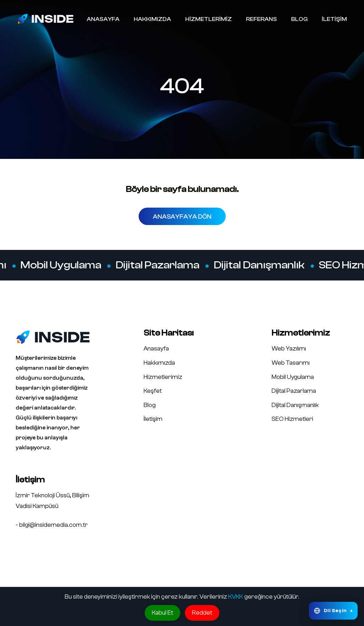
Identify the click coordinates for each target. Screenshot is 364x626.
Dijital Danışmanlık (259, 265)
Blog (150, 405)
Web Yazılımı (289, 349)
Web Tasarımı (291, 363)
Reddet (202, 613)
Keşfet (153, 391)
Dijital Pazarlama (157, 265)
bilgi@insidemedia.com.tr (53, 525)
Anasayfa (156, 349)
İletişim (153, 419)
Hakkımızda (159, 363)
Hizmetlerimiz (163, 377)
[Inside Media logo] (45, 18)
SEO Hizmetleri (292, 419)
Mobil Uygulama (61, 265)
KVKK (236, 597)
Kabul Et (162, 613)
